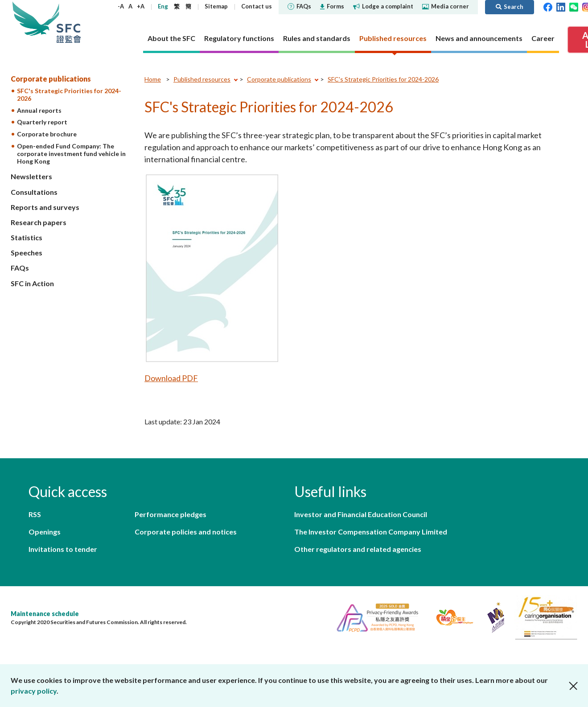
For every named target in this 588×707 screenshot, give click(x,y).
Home (153, 79)
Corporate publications (51, 79)
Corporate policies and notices (186, 532)
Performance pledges (171, 514)
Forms (332, 6)
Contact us (257, 6)
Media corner (446, 6)
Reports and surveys (45, 207)
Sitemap (216, 6)
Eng (163, 6)
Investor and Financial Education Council (361, 514)
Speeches (27, 253)
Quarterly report (42, 122)
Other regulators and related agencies (358, 549)
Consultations (34, 192)
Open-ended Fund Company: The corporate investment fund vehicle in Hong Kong (71, 154)
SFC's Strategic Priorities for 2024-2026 (69, 95)
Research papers (39, 222)
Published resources (202, 79)
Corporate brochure (47, 134)
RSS (35, 514)
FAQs (299, 6)
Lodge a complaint (383, 6)
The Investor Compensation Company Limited (371, 532)
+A (141, 6)
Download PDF (171, 378)
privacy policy (34, 691)
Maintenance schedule (45, 614)
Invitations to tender (63, 549)
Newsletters (31, 176)
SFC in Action (32, 283)
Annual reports (39, 110)
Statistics (27, 237)
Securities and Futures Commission (69, 22)
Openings (45, 532)
